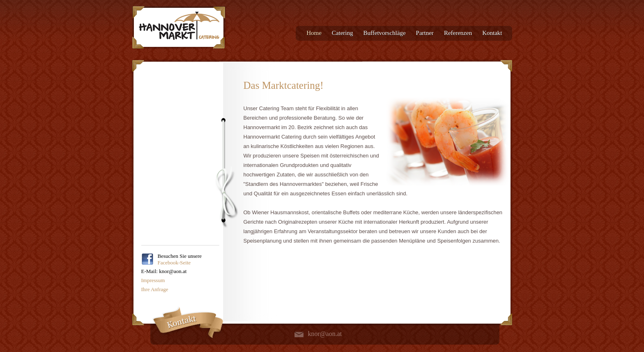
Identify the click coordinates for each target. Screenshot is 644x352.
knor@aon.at (325, 334)
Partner (425, 33)
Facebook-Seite (174, 263)
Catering (343, 33)
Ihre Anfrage (155, 289)
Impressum (153, 280)
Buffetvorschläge (385, 33)
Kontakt (492, 33)
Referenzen (458, 33)
